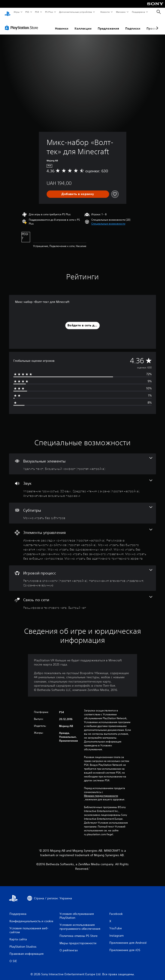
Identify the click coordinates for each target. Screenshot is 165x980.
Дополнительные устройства (76, 12)
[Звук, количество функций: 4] (82, 484)
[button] (108, 220)
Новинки (62, 24)
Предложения (108, 24)
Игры (16, 12)
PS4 (37, 12)
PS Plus (49, 12)
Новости (105, 12)
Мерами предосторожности (101, 792)
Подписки (133, 24)
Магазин (121, 12)
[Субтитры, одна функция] (82, 509)
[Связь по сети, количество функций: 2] (82, 599)
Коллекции (83, 24)
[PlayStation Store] (22, 24)
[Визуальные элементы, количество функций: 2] (82, 460)
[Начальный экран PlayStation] (8, 12)
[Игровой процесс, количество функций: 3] (82, 574)
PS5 (27, 12)
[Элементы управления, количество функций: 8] (82, 540)
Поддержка (138, 12)
